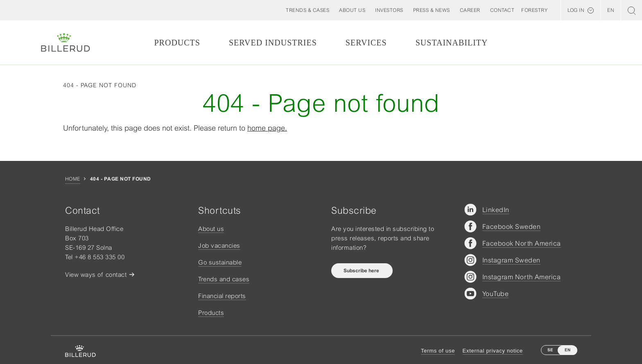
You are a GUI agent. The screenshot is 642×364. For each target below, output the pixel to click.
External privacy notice (493, 351)
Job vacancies (219, 245)
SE (550, 350)
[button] (352, 10)
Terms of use (438, 351)
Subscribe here (362, 271)
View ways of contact (96, 275)
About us (211, 229)
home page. (267, 128)
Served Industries (273, 43)
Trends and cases (224, 279)
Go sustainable (220, 262)
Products (177, 43)
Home (73, 179)
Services (366, 43)
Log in (576, 10)
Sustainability (452, 43)
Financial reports (222, 296)
